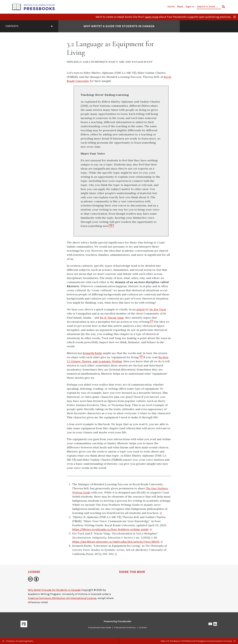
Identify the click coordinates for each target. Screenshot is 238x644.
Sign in (190, 7)
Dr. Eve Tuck (158, 309)
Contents (29, 26)
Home (171, 7)
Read (180, 7)
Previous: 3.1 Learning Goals (18, 641)
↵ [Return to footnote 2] (151, 529)
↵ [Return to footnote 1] (161, 513)
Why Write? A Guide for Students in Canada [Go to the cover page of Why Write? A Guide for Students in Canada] (119, 26)
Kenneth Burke (93, 353)
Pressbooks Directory (125, 628)
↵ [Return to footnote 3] (162, 542)
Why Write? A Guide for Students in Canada (54, 590)
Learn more (152, 17)
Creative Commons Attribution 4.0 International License (62, 598)
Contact (143, 628)
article (141, 309)
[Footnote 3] (152, 322)
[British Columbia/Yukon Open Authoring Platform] (34, 7)
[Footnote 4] (141, 357)
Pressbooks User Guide (100, 628)
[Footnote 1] (110, 226)
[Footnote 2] (112, 226)
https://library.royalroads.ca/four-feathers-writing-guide (110, 529)
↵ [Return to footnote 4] (116, 554)
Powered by (118, 621)
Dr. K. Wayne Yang (112, 318)
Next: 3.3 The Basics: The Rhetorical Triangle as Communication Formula (198, 641)
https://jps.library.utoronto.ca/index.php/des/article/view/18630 (116, 542)
